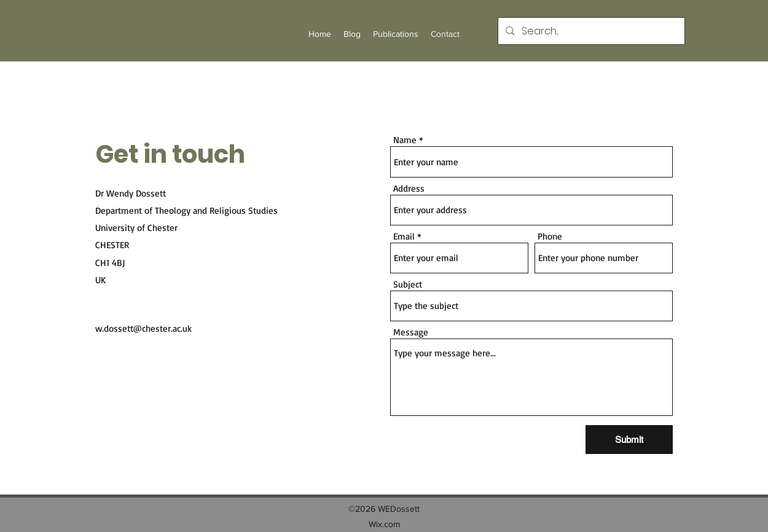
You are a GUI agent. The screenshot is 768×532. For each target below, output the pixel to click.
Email (404, 236)
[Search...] (590, 31)
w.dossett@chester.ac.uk (143, 328)
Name (405, 140)
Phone (550, 236)
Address (409, 188)
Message (411, 332)
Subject (408, 284)
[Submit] (629, 440)
